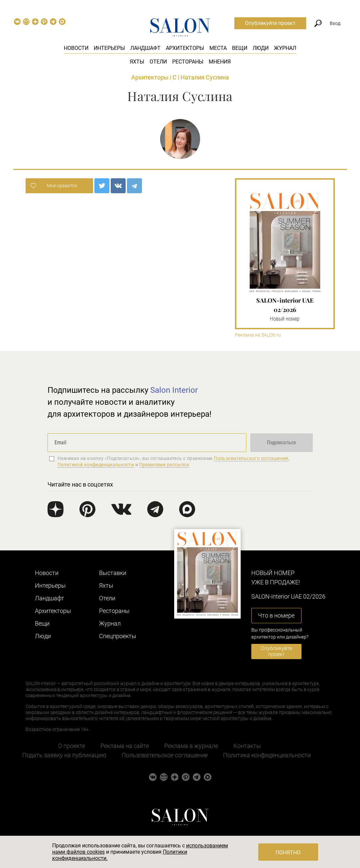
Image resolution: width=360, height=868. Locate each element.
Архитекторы (185, 48)
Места (218, 48)
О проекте (72, 746)
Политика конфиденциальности (267, 755)
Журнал (285, 48)
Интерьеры (109, 48)
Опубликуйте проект (270, 23)
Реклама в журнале (191, 746)
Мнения (220, 62)
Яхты (137, 62)
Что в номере (276, 615)
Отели (158, 62)
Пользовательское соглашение (165, 755)
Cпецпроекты (118, 636)
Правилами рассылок (165, 465)
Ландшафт (145, 48)
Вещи (240, 48)
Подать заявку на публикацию (64, 755)
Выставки (113, 573)
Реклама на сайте (125, 746)
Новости (76, 48)
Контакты (247, 746)
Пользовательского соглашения (251, 458)
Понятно (288, 853)
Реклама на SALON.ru (258, 335)
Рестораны (188, 62)
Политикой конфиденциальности (96, 465)
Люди (261, 48)
